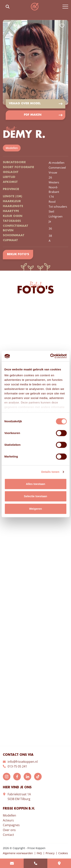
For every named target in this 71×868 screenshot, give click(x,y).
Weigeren (35, 509)
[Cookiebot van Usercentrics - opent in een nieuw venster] (51, 356)
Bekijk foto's (18, 255)
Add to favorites (62, 26)
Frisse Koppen (35, 7)
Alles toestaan (36, 484)
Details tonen (50, 472)
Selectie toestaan (35, 496)
